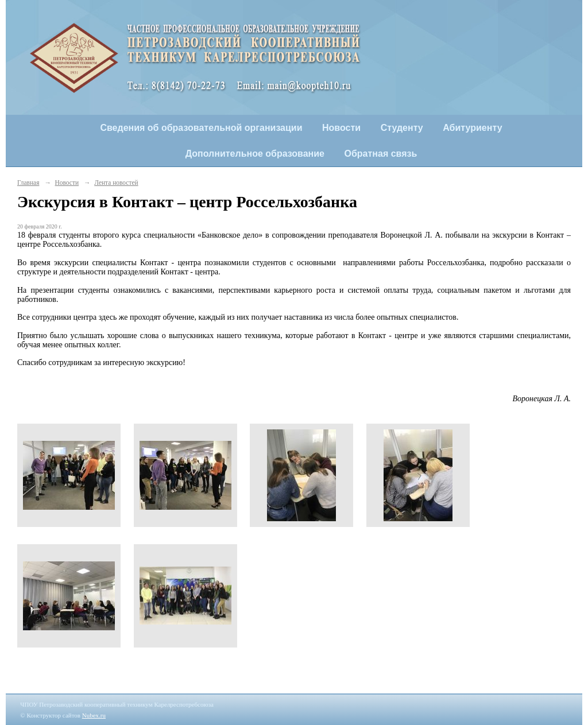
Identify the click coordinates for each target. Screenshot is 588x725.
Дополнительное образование (255, 154)
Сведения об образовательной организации (201, 128)
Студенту (402, 128)
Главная (28, 183)
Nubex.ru (94, 715)
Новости (341, 128)
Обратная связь (381, 154)
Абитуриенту (472, 128)
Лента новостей (116, 183)
